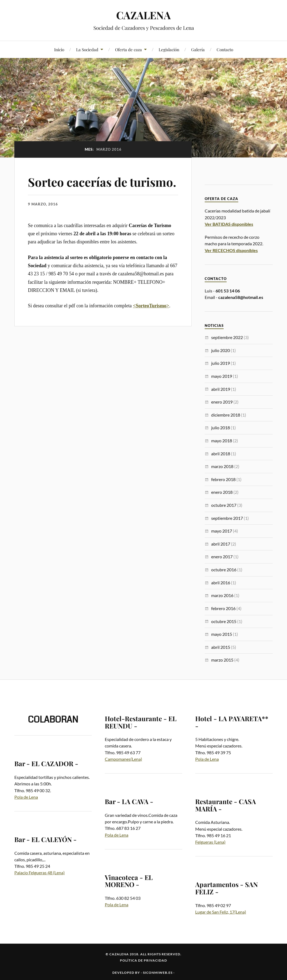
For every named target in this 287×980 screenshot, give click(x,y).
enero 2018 (222, 492)
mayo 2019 (222, 376)
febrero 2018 (223, 479)
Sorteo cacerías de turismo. (103, 182)
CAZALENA (143, 15)
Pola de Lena (26, 797)
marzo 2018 (222, 466)
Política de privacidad (143, 960)
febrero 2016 (223, 608)
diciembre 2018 (226, 415)
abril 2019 (221, 389)
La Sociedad (87, 49)
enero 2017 (222, 557)
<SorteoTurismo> (151, 306)
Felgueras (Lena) (210, 842)
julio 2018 (221, 428)
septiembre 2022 (227, 337)
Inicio (59, 49)
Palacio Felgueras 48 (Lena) (40, 873)
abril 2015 (221, 647)
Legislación (169, 49)
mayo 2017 (222, 531)
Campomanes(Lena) (123, 759)
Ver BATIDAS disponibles (229, 224)
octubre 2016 (224, 570)
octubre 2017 (224, 505)
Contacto (225, 49)
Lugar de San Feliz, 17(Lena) (221, 912)
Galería (198, 49)
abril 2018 (221, 454)
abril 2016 (221, 583)
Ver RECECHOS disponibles (231, 250)
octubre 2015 (224, 621)
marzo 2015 (222, 660)
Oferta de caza (128, 49)
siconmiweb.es (158, 973)
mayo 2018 (222, 441)
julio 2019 (221, 363)
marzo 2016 (222, 595)
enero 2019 (222, 402)
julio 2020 (221, 350)
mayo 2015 (222, 634)
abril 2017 (221, 544)
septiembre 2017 (227, 518)
